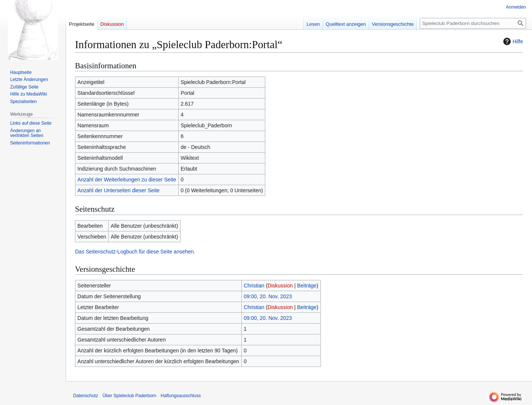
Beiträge (307, 286)
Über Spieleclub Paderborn (129, 396)
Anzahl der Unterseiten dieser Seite (119, 190)
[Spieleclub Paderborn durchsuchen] (473, 23)
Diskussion (280, 286)
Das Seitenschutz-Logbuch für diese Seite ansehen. (135, 252)
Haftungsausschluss (181, 396)
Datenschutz (86, 396)
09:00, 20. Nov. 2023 (268, 296)
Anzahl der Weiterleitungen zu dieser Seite (127, 180)
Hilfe (512, 41)
